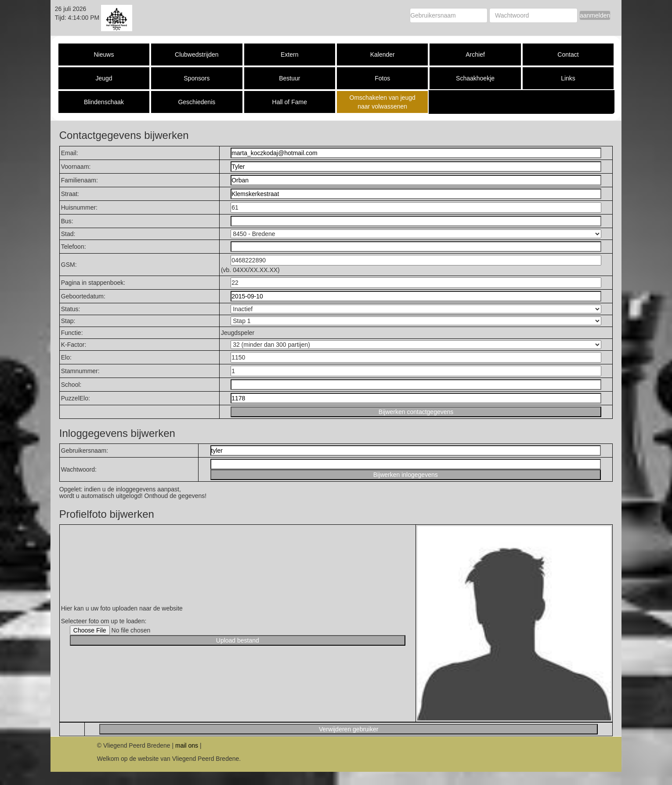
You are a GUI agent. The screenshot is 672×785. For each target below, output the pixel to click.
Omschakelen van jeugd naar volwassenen (383, 102)
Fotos (382, 78)
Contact (568, 55)
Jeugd (104, 78)
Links (568, 78)
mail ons (187, 745)
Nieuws (104, 55)
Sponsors (197, 78)
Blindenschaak (104, 102)
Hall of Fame (290, 102)
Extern (289, 55)
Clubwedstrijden (197, 55)
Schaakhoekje (475, 78)
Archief (475, 55)
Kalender (383, 55)
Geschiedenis (197, 102)
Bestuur (289, 78)
